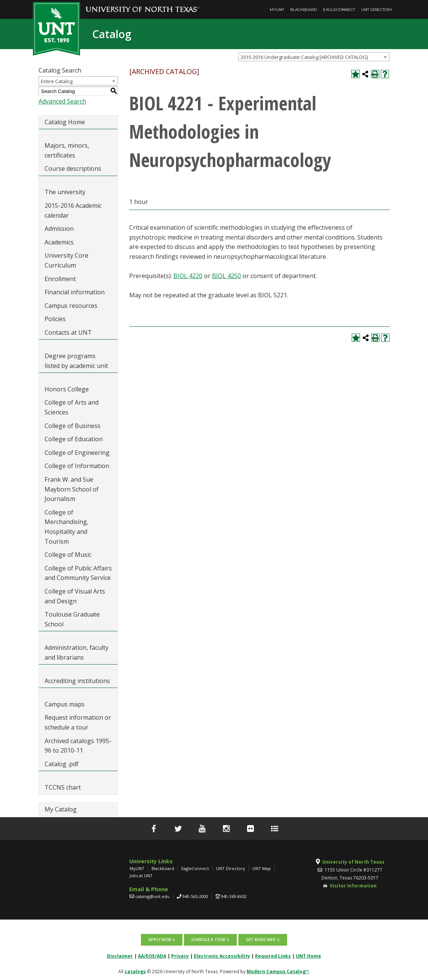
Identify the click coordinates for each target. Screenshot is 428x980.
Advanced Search (62, 101)
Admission (59, 229)
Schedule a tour (208, 940)
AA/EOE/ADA (152, 956)
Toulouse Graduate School (72, 619)
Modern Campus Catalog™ (278, 971)
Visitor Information (353, 886)
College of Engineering (77, 453)
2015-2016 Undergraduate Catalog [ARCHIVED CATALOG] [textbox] (304, 57)
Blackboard (304, 10)
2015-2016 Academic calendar (73, 210)
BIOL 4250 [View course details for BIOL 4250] (226, 276)
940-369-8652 (234, 896)
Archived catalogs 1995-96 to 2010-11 (78, 746)
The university (65, 192)
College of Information (77, 466)
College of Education (74, 439)
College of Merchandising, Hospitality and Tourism (66, 527)
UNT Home (308, 956)
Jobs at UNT (141, 876)
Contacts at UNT (68, 332)
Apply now (160, 940)
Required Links (273, 956)
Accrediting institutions (77, 681)
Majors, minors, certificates (67, 150)
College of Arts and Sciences (72, 407)
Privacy (180, 956)
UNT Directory (377, 10)
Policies (55, 319)
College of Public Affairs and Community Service (78, 573)
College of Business (73, 426)
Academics (59, 242)
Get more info (260, 940)
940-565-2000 (195, 896)
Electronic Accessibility (222, 956)
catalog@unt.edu (152, 896)
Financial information (75, 292)
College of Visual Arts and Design (75, 596)
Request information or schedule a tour (78, 722)
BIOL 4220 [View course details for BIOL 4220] (188, 276)
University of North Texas (353, 862)
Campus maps (65, 704)
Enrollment (60, 279)
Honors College (67, 389)
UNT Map (262, 868)
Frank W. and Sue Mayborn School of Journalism (72, 489)
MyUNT (277, 10)
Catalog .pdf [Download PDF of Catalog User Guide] (62, 764)
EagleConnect (339, 10)
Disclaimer (120, 956)
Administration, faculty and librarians (76, 652)
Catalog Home (65, 122)
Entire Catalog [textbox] (57, 81)
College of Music (68, 555)
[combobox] (314, 57)
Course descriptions (73, 168)
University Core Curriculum (66, 260)
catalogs (135, 971)
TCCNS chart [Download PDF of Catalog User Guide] (63, 787)
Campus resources (71, 306)
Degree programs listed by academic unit (76, 361)
